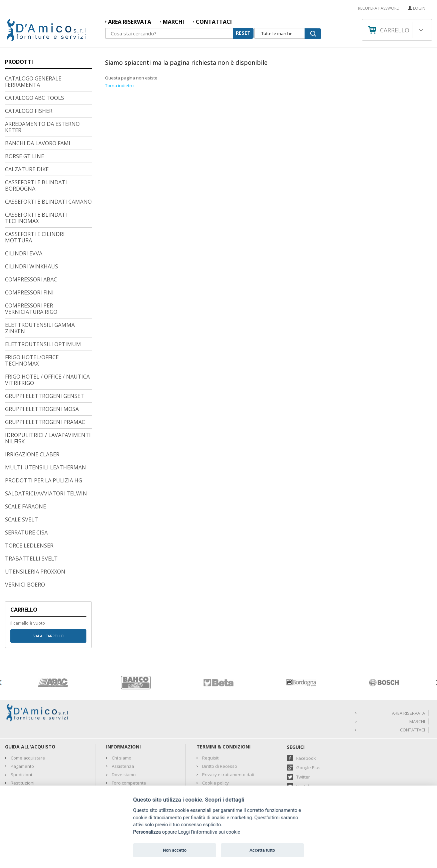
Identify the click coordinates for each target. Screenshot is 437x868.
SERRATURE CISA (26, 490)
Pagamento (22, 723)
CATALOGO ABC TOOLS (35, 55)
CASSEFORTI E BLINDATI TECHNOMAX (36, 175)
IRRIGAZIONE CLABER (32, 412)
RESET (243, 33)
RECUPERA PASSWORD (379, 8)
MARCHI (173, 22)
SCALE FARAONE (26, 464)
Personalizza (147, 832)
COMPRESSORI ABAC (31, 237)
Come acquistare (28, 715)
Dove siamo (124, 732)
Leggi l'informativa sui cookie (209, 832)
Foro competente (129, 740)
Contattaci (214, 22)
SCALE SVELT (22, 477)
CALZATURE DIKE (27, 127)
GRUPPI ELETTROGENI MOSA (42, 366)
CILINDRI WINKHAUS (32, 224)
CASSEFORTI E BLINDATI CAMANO (48, 159)
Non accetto (175, 850)
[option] (53, 640)
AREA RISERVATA (130, 22)
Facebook (306, 715)
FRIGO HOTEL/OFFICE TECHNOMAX (32, 318)
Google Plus (308, 725)
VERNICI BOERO (25, 542)
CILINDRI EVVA (24, 211)
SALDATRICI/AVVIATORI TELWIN (46, 451)
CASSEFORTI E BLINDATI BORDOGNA (36, 143)
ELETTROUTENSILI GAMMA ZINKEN (40, 285)
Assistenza (123, 723)
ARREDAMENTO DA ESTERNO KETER (42, 84)
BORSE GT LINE (25, 114)
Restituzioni (23, 740)
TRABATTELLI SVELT (31, 516)
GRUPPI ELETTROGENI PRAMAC (45, 379)
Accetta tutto (262, 850)
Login (419, 8)
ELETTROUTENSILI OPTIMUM (43, 301)
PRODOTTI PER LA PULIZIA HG (44, 438)
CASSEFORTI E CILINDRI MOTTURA (35, 194)
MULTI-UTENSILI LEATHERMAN (46, 425)
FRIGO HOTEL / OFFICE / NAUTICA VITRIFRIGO (47, 337)
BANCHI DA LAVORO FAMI (38, 100)
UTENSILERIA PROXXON (35, 529)
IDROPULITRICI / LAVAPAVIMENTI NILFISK (48, 395)
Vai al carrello (49, 593)
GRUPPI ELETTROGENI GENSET (45, 353)
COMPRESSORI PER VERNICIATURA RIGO (31, 266)
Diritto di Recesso (220, 723)
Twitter (303, 734)
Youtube (305, 743)
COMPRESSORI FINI (29, 250)
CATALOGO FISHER (29, 68)
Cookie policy (215, 740)
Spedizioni (21, 732)
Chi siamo (122, 715)
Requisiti (211, 715)
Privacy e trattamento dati (228, 732)
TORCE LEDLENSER (29, 503)
